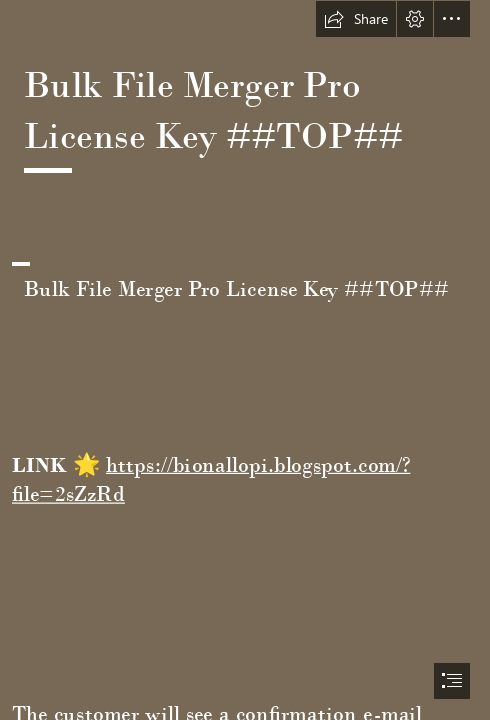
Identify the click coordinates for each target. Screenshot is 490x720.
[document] (245, 360)
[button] (356, 19)
